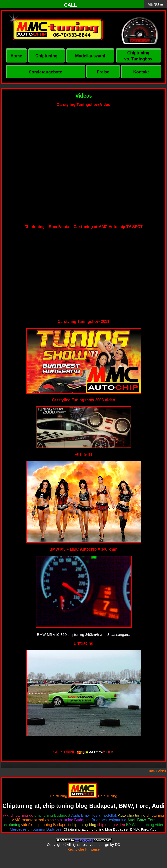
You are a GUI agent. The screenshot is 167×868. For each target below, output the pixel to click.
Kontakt (141, 72)
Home (16, 56)
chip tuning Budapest (52, 815)
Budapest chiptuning (109, 820)
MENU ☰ (155, 4)
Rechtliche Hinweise (83, 849)
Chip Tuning (108, 796)
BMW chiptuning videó (145, 825)
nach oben (157, 770)
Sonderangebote (45, 72)
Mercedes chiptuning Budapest (36, 829)
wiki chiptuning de (18, 815)
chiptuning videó (111, 825)
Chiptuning (46, 56)
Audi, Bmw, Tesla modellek (94, 815)
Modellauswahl (90, 56)
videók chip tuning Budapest (45, 825)
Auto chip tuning (132, 815)
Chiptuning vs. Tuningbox (138, 56)
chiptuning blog (83, 825)
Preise (103, 72)
